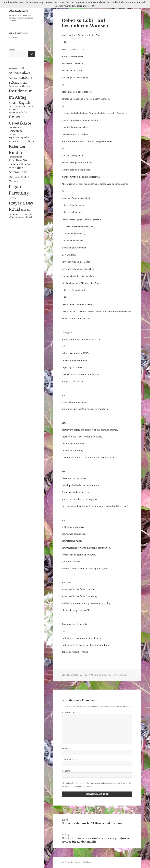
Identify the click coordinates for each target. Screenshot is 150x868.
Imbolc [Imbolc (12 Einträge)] (26, 141)
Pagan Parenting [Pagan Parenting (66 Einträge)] (19, 190)
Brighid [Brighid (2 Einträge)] (24, 83)
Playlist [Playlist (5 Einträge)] (13, 198)
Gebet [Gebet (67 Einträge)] (15, 117)
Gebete (118, 675)
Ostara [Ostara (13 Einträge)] (14, 181)
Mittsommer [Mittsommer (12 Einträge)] (18, 172)
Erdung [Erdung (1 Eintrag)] (12, 107)
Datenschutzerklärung (18, 33)
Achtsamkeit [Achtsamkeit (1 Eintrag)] (14, 69)
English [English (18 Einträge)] (24, 102)
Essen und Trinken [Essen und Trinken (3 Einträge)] (25, 107)
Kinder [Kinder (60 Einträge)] (16, 152)
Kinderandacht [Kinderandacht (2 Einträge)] (15, 157)
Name (65, 748)
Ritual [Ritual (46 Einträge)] (14, 209)
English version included (105, 675)
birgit (85, 675)
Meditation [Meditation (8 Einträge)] (16, 168)
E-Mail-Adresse (70, 760)
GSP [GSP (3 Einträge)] (20, 127)
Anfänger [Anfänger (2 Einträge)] (13, 78)
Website (66, 771)
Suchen (12, 50)
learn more (83, 6)
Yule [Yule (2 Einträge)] (31, 217)
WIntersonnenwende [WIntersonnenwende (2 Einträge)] (18, 217)
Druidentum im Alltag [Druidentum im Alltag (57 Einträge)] (21, 94)
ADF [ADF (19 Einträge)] (23, 68)
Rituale (125, 675)
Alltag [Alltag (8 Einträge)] (26, 73)
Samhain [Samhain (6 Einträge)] (14, 214)
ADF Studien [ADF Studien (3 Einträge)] (15, 73)
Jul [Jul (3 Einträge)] (33, 142)
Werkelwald (18, 11)
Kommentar (69, 713)
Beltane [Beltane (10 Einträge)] (14, 83)
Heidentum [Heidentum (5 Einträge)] (15, 131)
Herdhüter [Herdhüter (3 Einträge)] (14, 142)
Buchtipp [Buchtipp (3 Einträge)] (13, 86)
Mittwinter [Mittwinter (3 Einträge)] (14, 177)
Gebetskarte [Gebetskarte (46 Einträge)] (20, 123)
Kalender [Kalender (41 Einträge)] (17, 146)
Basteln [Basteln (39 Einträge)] (25, 77)
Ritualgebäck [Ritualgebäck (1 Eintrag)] (26, 210)
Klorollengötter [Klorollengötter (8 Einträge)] (19, 160)
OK (94, 6)
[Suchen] (32, 54)
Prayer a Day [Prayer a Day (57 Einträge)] (21, 203)
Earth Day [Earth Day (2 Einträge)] (13, 103)
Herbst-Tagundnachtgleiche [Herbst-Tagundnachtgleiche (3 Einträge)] (19, 136)
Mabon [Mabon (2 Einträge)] (28, 164)
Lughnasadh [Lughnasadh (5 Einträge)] (16, 164)
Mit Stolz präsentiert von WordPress (77, 862)
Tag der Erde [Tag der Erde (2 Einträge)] (26, 214)
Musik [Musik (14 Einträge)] (25, 177)
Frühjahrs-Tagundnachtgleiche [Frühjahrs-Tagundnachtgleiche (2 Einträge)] (18, 111)
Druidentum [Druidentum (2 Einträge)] (24, 86)
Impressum (13, 37)
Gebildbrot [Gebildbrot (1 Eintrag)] (13, 128)
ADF (93, 675)
